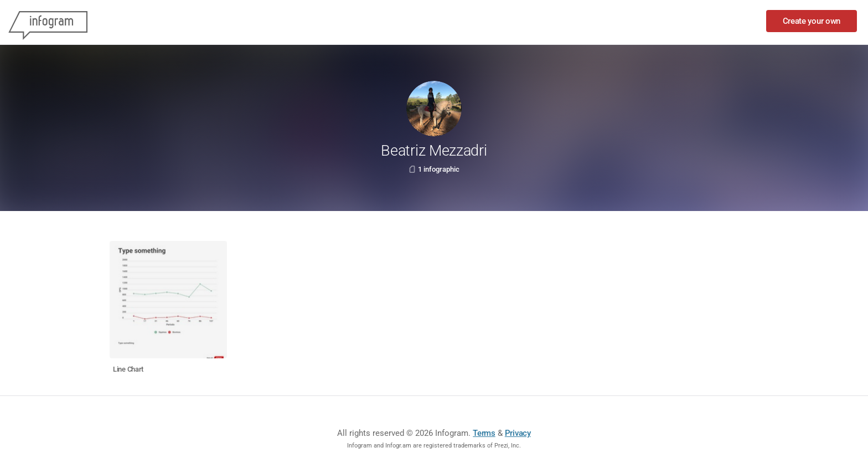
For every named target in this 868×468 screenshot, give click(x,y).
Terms (484, 433)
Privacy (518, 433)
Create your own (812, 21)
